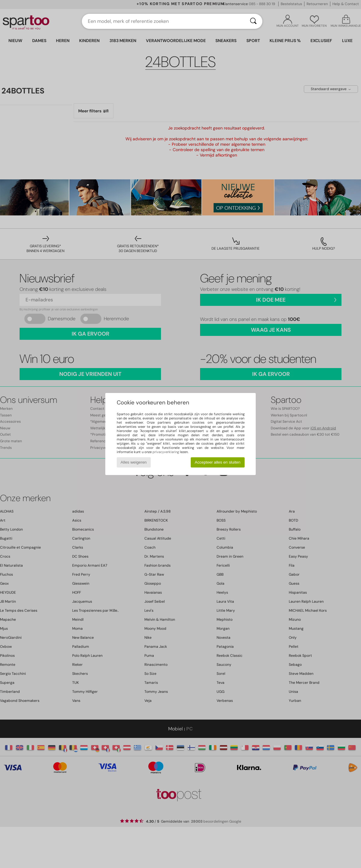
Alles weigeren (134, 462)
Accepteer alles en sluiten (218, 462)
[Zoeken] (253, 21)
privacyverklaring (166, 452)
